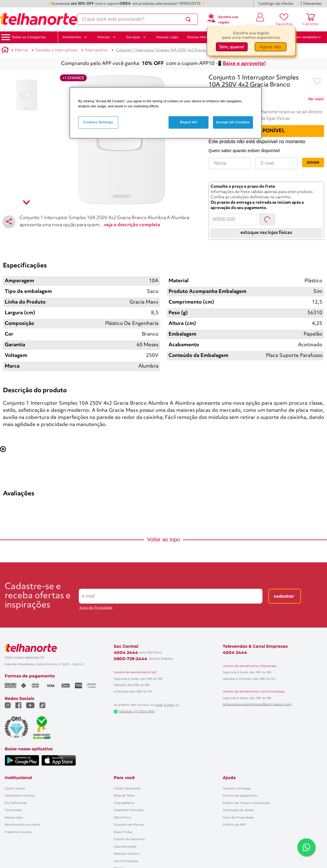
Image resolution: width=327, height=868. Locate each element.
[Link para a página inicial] (5, 50)
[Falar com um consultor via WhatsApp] (306, 847)
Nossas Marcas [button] (203, 37)
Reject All (189, 122)
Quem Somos (15, 743)
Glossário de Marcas (129, 779)
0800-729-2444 (130, 629)
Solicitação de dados (238, 765)
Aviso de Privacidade (96, 578)
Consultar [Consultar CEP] (267, 212)
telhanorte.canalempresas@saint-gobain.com (257, 675)
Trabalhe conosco (18, 786)
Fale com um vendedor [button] (300, 37)
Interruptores (96, 50)
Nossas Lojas (167, 37)
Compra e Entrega (237, 743)
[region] (166, 113)
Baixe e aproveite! (244, 64)
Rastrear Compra (126, 808)
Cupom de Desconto (129, 794)
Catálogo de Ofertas (129, 830)
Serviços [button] (136, 37)
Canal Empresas (126, 815)
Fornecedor (13, 765)
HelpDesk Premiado (129, 765)
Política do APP (234, 779)
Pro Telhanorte (16, 757)
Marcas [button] (107, 37)
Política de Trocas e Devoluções (246, 757)
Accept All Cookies (233, 122)
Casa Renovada (125, 801)
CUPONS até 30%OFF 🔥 (250, 37)
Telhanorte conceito (20, 750)
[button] (29, 37)
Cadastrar (284, 567)
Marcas (119, 823)
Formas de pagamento (240, 750)
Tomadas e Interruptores (56, 50)
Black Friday (123, 786)
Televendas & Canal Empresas (255, 617)
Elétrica (21, 50)
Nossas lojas (14, 772)
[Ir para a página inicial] (39, 19)
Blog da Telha (124, 750)
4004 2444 (126, 623)
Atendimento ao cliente (23, 779)
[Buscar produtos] (189, 20)
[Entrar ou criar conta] (260, 19)
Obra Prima (122, 772)
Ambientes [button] (75, 37)
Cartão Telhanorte (127, 743)
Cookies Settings (98, 122)
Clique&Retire (124, 757)
